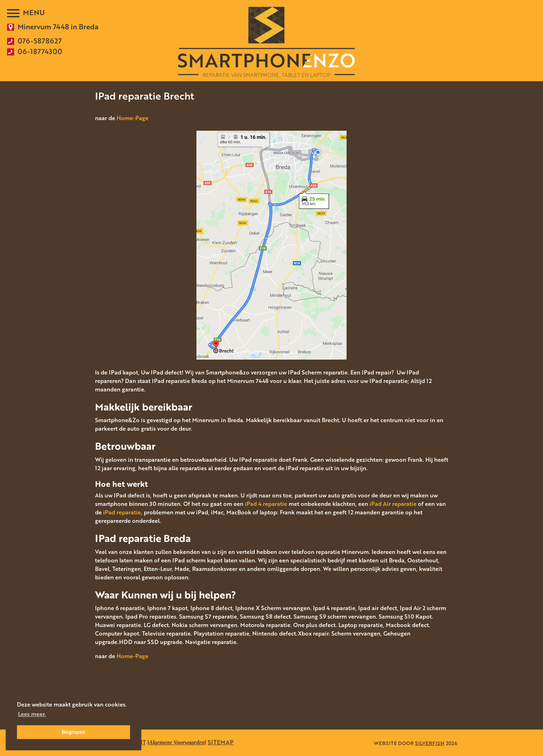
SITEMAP (221, 742)
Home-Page (132, 118)
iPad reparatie (122, 512)
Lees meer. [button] (32, 714)
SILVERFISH (430, 743)
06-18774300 (40, 51)
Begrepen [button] (73, 732)
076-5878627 (40, 41)
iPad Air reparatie (393, 504)
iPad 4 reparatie (266, 504)
